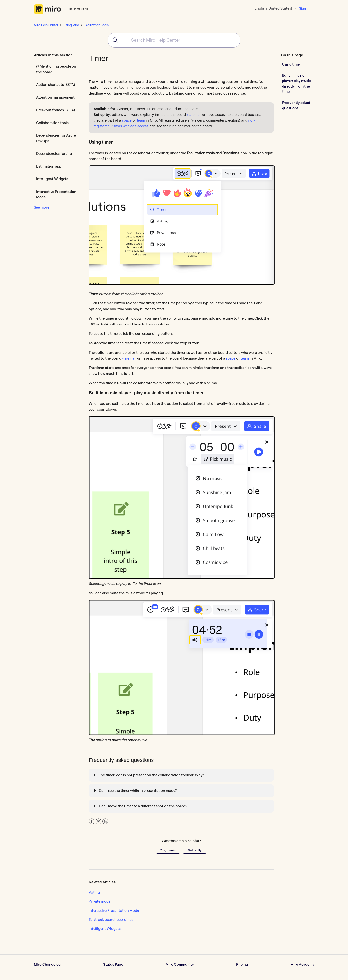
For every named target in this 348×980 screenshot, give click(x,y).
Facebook (92, 822)
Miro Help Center (46, 25)
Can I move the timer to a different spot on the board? (143, 806)
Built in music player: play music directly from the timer (297, 84)
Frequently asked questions (296, 105)
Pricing (242, 964)
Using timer (292, 64)
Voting (94, 892)
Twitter (98, 822)
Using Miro (71, 25)
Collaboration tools (52, 123)
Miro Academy (302, 964)
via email (194, 114)
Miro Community (180, 964)
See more (42, 207)
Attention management (55, 97)
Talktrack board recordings (111, 919)
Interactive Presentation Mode (56, 194)
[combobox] (174, 40)
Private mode (100, 901)
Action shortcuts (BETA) (56, 85)
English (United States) (274, 8)
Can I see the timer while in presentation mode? (138, 791)
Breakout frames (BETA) (56, 110)
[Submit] (113, 40)
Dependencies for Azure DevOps (56, 138)
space (127, 120)
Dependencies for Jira (54, 153)
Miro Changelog (47, 964)
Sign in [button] (304, 8)
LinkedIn (105, 822)
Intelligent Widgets (52, 179)
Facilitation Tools (96, 25)
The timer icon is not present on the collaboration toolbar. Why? (151, 775)
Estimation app (49, 166)
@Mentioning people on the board (56, 69)
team (141, 120)
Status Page (113, 964)
